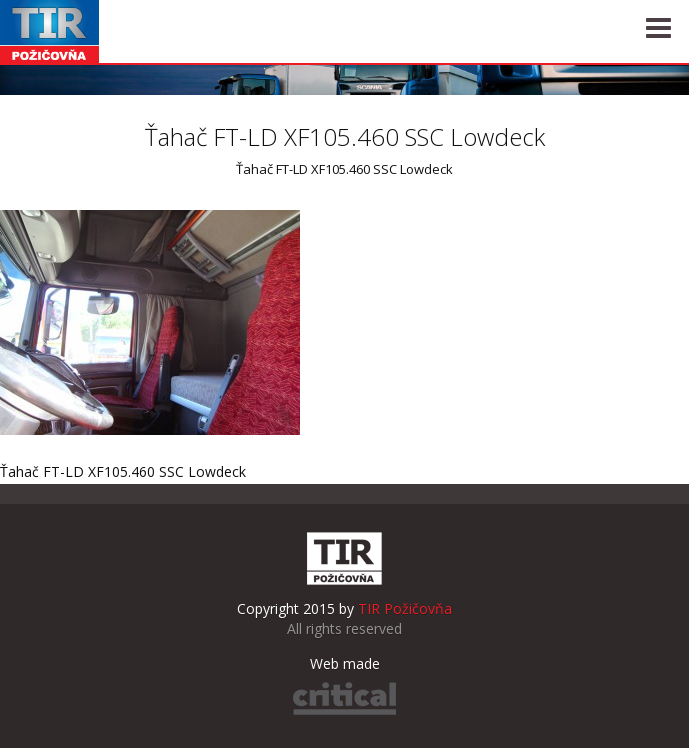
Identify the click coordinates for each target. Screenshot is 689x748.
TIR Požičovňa (50, 31)
